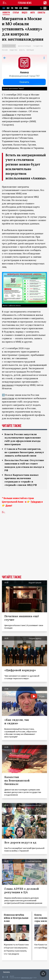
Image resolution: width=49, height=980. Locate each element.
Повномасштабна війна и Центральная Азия (16, 918)
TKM (16, 8)
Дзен (8, 505)
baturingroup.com (26, 978)
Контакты (6, 972)
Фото (33, 13)
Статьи (16, 13)
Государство (38, 46)
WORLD (26, 8)
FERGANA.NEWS (25, 3)
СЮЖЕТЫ (41, 13)
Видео (25, 13)
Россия (5, 50)
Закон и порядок (24, 46)
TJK (12, 8)
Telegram (36, 502)
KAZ (4, 8)
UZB (21, 8)
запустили (8, 398)
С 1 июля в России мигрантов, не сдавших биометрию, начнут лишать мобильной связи (24, 452)
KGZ (8, 8)
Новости (6, 13)
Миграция (30, 50)
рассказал (8, 385)
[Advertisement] (24, 548)
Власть (22, 50)
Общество (13, 50)
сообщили (8, 115)
